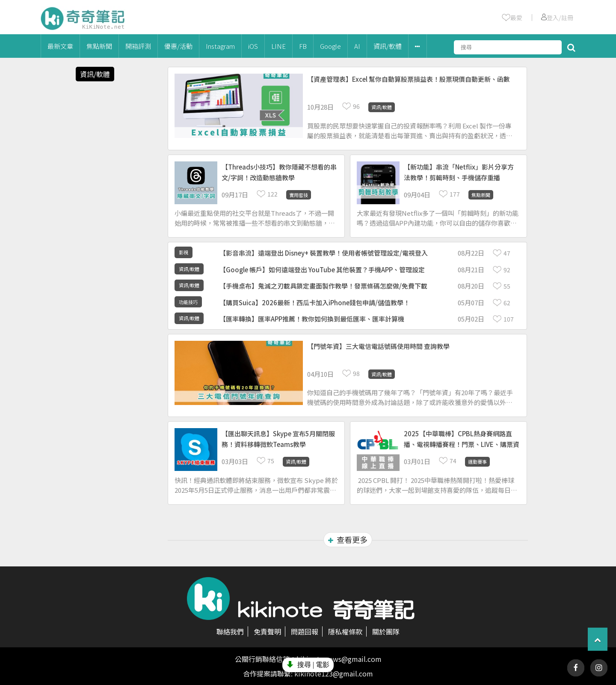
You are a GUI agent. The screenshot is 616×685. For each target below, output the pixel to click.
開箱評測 (138, 46)
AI (357, 46)
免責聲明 (267, 631)
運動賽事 (477, 462)
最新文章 (60, 46)
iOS (253, 46)
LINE (278, 46)
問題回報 (305, 631)
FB (303, 46)
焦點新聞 (99, 46)
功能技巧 (188, 302)
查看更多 (348, 539)
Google (330, 46)
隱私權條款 (345, 631)
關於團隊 (386, 631)
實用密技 (299, 195)
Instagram (220, 46)
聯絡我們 (230, 631)
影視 (184, 252)
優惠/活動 (178, 46)
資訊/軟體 (388, 46)
